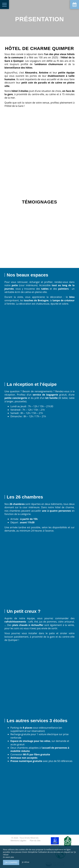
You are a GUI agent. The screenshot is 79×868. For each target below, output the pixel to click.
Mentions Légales (18, 840)
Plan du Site (35, 840)
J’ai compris (11, 862)
